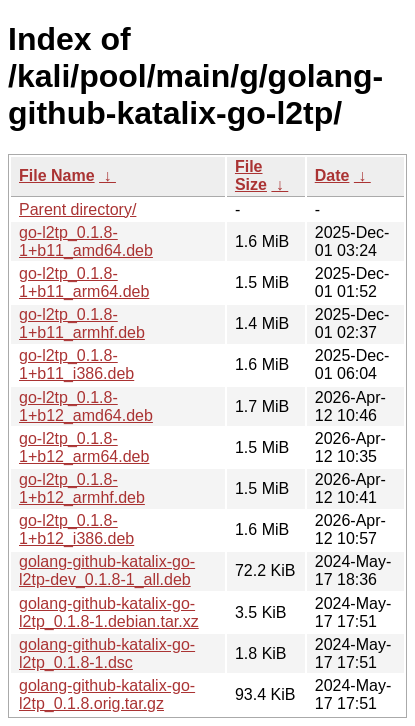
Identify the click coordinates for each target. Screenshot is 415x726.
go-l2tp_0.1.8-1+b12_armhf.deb (82, 488)
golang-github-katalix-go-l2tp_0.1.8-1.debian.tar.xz (109, 612)
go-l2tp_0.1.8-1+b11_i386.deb (76, 364)
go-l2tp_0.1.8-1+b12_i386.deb (76, 529)
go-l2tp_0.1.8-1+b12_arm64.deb (84, 447)
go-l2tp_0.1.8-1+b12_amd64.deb (86, 406)
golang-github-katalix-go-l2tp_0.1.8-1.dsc (107, 653)
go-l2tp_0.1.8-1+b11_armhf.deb (82, 323)
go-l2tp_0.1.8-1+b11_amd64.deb (86, 241)
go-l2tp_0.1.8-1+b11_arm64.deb (84, 282)
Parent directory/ (77, 209)
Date (332, 175)
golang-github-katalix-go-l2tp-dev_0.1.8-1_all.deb (107, 570)
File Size (251, 175)
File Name (57, 175)
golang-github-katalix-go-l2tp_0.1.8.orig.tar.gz (107, 694)
